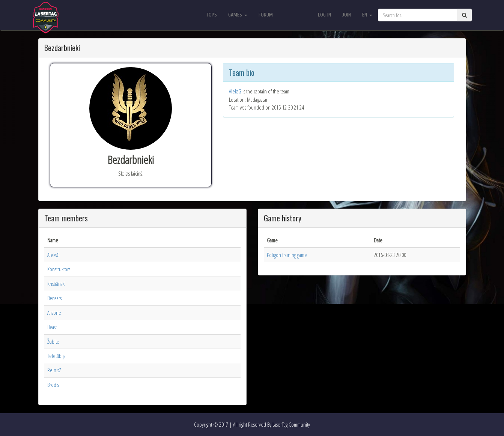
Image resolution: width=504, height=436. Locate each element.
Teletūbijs (56, 356)
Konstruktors (59, 269)
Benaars (54, 298)
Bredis (53, 385)
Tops (212, 15)
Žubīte (53, 341)
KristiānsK (56, 284)
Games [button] (238, 15)
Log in (324, 15)
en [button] (367, 15)
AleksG (235, 91)
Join (347, 15)
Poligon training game (287, 255)
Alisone (54, 313)
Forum (266, 15)
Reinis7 (54, 370)
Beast (52, 327)
